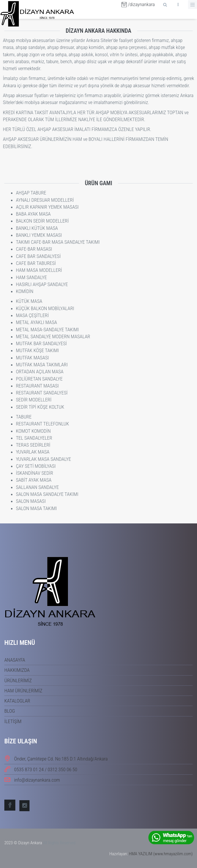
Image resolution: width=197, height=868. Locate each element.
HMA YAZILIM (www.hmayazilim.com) (161, 854)
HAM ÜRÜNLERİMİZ (23, 691)
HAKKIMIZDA (17, 670)
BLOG (10, 711)
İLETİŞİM (13, 721)
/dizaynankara (138, 4)
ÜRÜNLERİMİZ (18, 680)
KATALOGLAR (17, 701)
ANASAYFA (15, 660)
